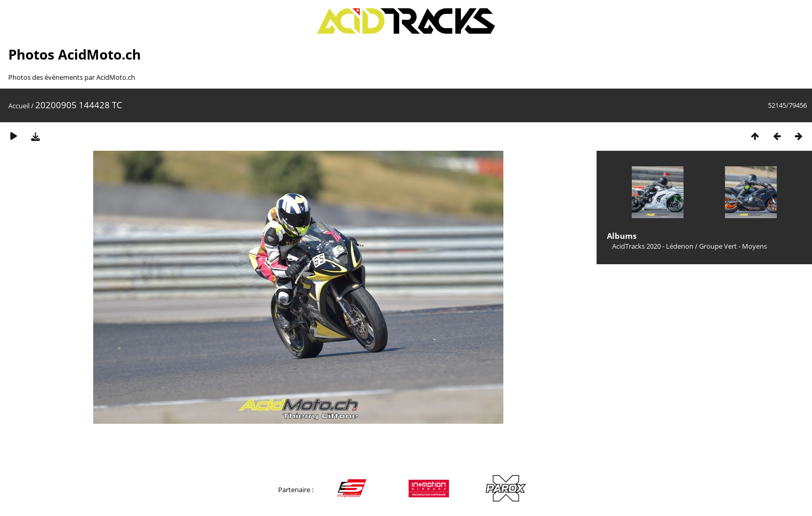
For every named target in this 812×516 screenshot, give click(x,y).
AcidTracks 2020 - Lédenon (653, 246)
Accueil (19, 106)
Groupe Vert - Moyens (733, 246)
